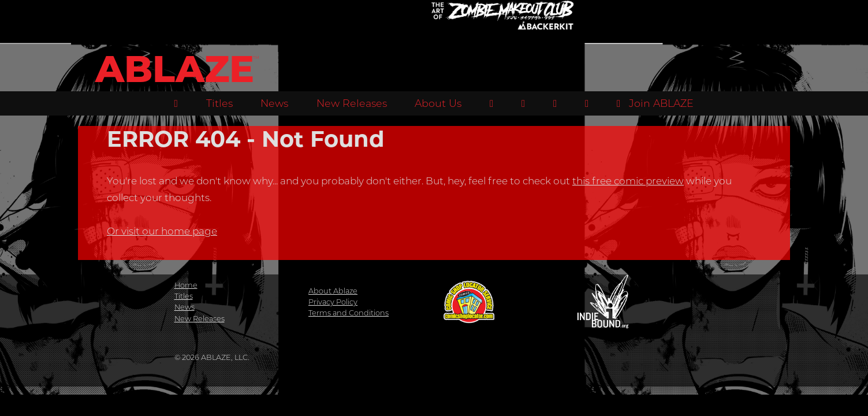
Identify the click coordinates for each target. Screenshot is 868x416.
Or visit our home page (162, 231)
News (274, 103)
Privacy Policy (333, 302)
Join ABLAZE (655, 103)
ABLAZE (175, 69)
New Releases (352, 103)
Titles (219, 103)
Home (186, 285)
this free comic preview (628, 181)
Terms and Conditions (349, 313)
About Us (438, 103)
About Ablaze (333, 291)
